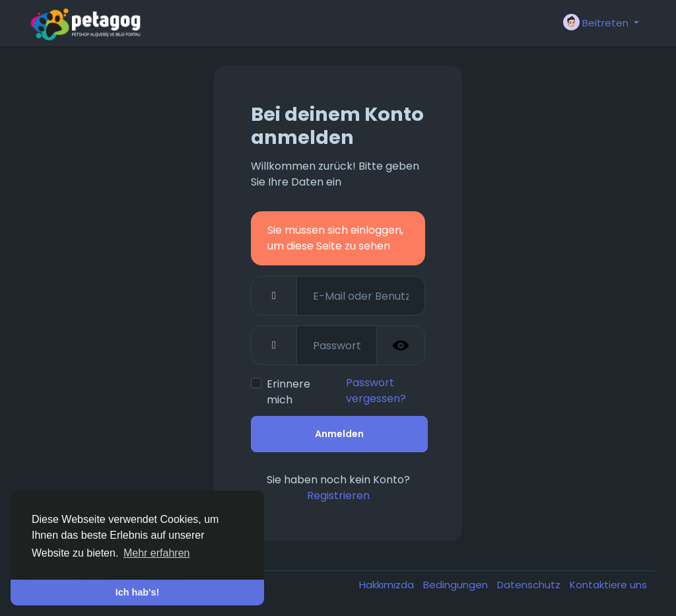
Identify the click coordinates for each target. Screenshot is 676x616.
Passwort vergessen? (376, 391)
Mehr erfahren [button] (157, 553)
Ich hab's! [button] (138, 592)
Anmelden (339, 434)
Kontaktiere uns (608, 585)
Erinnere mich (288, 392)
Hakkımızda (388, 585)
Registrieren (338, 496)
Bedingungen (457, 585)
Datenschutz (530, 585)
